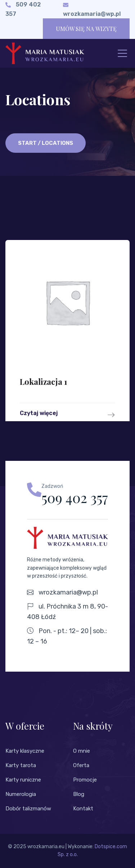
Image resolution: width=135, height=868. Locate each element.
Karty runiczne (23, 780)
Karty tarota (21, 765)
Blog (79, 794)
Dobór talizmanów (28, 809)
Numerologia (21, 794)
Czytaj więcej (67, 415)
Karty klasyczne (25, 751)
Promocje (85, 780)
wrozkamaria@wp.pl (92, 14)
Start (27, 143)
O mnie (82, 751)
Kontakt (83, 809)
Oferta (81, 765)
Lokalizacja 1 (44, 382)
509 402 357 (75, 498)
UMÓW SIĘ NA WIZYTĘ (86, 29)
